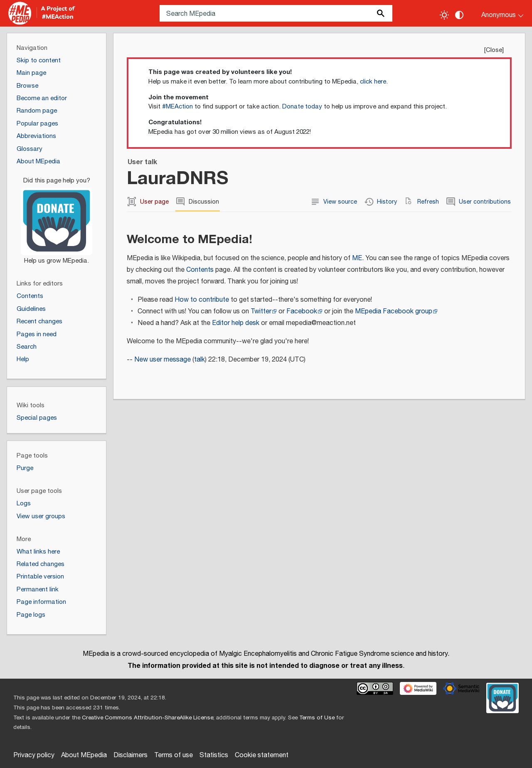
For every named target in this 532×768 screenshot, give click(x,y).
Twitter (261, 311)
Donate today (302, 107)
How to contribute (202, 300)
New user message (163, 360)
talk (199, 360)
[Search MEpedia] (276, 13)
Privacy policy (34, 755)
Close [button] (494, 50)
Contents (200, 270)
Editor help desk (236, 323)
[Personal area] (497, 13)
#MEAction (177, 107)
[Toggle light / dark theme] (444, 15)
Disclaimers (131, 755)
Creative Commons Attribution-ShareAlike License (148, 718)
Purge (25, 468)
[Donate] (57, 217)
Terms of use (174, 755)
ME (357, 258)
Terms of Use (317, 718)
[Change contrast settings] (459, 15)
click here (373, 82)
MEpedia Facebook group (394, 311)
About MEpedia (84, 755)
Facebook (302, 311)
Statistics (214, 755)
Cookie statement (262, 755)
